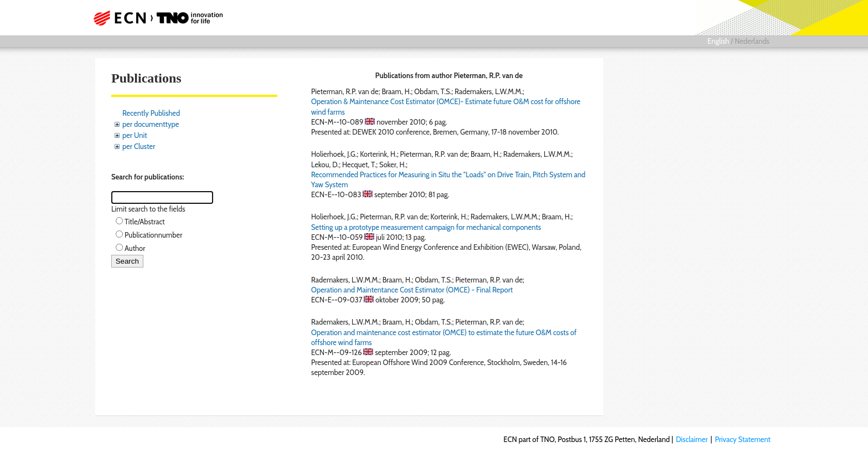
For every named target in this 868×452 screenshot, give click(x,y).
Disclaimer (692, 439)
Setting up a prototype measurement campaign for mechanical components (426, 227)
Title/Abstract (145, 222)
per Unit (135, 135)
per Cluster (139, 146)
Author (135, 248)
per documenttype (151, 124)
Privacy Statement (743, 439)
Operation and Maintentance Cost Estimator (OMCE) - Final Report (412, 290)
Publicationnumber (153, 235)
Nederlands (752, 41)
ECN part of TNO (154, 18)
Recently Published (151, 113)
